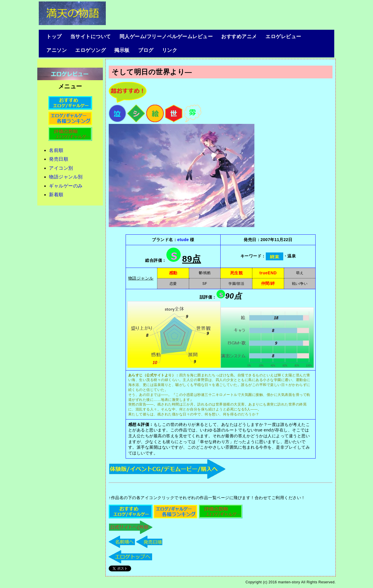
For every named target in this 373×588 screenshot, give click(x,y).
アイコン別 (61, 168)
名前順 (56, 150)
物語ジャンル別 (66, 177)
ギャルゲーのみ (66, 186)
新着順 (56, 195)
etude (183, 240)
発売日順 (59, 159)
